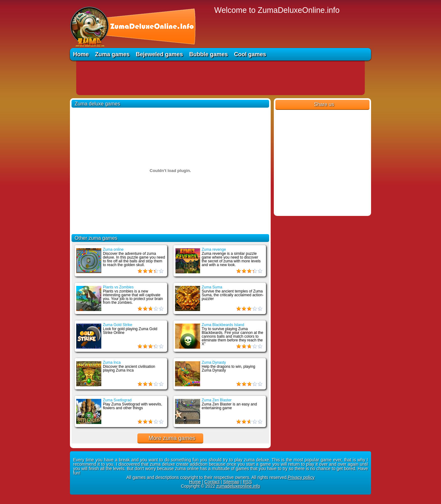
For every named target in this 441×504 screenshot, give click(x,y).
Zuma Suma (212, 287)
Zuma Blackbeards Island (223, 325)
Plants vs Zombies (118, 287)
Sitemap (231, 482)
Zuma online (113, 249)
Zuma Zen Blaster (217, 400)
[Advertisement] (220, 78)
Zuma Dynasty (214, 362)
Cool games (250, 54)
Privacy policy (301, 477)
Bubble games (208, 54)
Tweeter (293, 115)
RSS (247, 482)
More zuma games (172, 438)
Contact (212, 482)
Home (81, 54)
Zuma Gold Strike (117, 325)
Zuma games (112, 54)
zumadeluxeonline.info (238, 486)
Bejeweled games (159, 54)
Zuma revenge (214, 249)
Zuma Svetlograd (117, 400)
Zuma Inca (112, 362)
